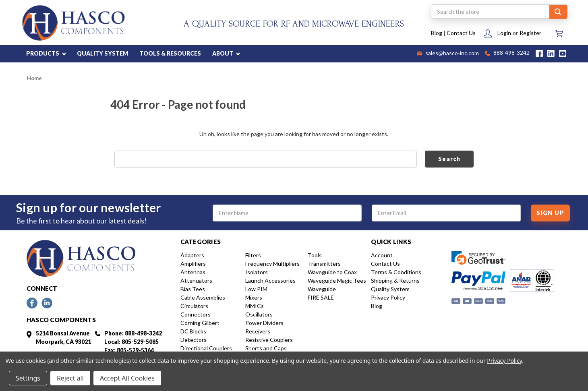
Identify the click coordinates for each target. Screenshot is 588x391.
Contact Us (461, 33)
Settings (28, 378)
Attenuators (196, 280)
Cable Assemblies (203, 297)
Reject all (70, 378)
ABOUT (226, 53)
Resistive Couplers (269, 340)
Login (504, 33)
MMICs (255, 306)
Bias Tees (193, 289)
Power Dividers (264, 323)
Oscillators (259, 314)
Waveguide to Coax (332, 272)
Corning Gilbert (200, 323)
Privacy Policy (388, 297)
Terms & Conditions (396, 272)
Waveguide (322, 289)
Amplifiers (193, 264)
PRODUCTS (46, 53)
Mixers (254, 297)
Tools (315, 255)
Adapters (192, 255)
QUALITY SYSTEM (102, 53)
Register (530, 33)
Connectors (196, 314)
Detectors (194, 340)
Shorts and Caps (266, 348)
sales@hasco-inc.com (448, 54)
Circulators (194, 306)
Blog (437, 33)
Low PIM (256, 289)
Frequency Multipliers (272, 264)
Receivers (258, 331)
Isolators (257, 272)
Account (382, 255)
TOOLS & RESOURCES (170, 53)
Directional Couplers (206, 348)
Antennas (193, 272)
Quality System (390, 289)
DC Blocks (193, 331)
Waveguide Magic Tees (337, 280)
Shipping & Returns (395, 280)
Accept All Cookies (127, 378)
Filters (253, 255)
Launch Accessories (270, 280)
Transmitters (324, 264)
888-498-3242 (507, 53)
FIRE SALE (321, 297)
